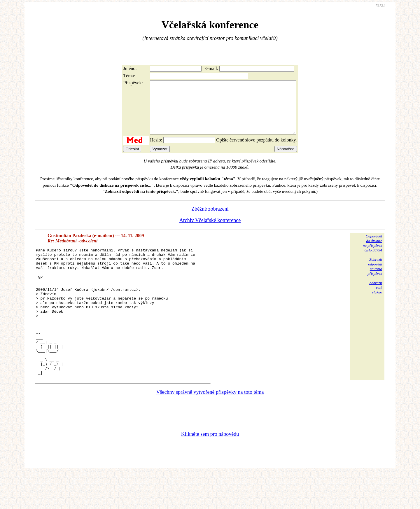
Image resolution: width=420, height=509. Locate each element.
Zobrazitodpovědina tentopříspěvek (375, 277)
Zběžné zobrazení (210, 219)
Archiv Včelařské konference (210, 231)
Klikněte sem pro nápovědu (210, 470)
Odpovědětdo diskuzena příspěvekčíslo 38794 (372, 254)
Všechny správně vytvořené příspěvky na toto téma (210, 428)
